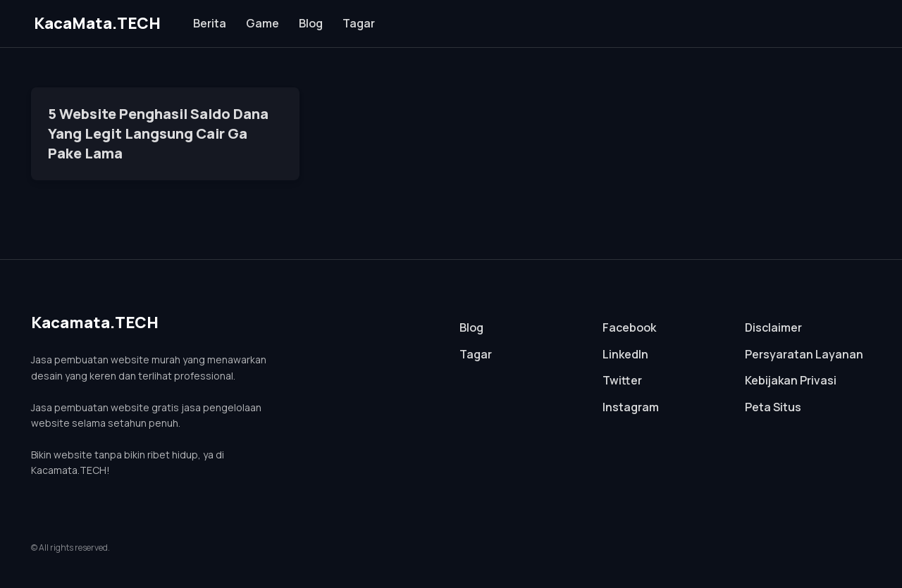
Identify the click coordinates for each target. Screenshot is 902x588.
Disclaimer (773, 327)
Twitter (622, 380)
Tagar (359, 23)
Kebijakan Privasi (791, 380)
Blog (311, 23)
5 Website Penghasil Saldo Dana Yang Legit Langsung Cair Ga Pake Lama (158, 133)
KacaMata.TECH (97, 23)
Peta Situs (773, 407)
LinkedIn (625, 354)
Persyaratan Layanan (804, 354)
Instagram (631, 407)
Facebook (629, 327)
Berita (210, 23)
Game (262, 23)
